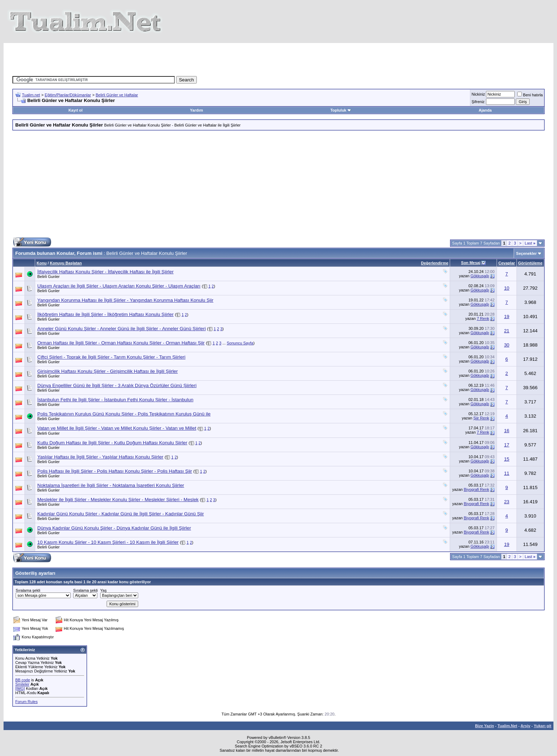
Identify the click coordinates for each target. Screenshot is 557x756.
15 (507, 459)
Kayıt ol (76, 110)
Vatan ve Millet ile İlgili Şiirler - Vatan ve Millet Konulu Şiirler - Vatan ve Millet (117, 428)
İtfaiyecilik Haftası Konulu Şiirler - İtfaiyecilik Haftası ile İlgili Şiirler (106, 272)
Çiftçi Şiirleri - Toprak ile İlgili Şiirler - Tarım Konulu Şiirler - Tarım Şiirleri (111, 357)
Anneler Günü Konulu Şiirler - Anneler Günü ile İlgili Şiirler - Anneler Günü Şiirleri (121, 329)
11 (507, 473)
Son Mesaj (471, 263)
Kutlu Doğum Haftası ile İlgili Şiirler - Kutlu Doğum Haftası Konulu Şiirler (112, 443)
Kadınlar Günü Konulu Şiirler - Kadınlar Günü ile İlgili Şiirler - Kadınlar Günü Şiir (121, 514)
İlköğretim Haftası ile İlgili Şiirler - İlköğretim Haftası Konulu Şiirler (106, 314)
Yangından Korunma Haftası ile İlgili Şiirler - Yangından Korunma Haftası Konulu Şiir (125, 300)
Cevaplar (507, 263)
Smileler (22, 684)
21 (507, 331)
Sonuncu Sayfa (240, 343)
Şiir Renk (481, 418)
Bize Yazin (485, 726)
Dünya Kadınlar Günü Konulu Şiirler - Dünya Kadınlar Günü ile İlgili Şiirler (114, 528)
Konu (42, 263)
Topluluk (341, 110)
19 (507, 317)
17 (507, 445)
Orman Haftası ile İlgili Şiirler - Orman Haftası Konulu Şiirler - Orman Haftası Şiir (121, 343)
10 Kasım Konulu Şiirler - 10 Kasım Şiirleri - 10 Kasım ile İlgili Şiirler (108, 542)
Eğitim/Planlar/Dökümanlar (68, 95)
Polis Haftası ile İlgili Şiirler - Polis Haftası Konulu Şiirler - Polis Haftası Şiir (115, 471)
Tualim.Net (507, 726)
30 (507, 345)
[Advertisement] (148, 59)
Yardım (197, 110)
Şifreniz (478, 102)
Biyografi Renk (476, 489)
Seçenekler (526, 253)
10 (507, 288)
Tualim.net (31, 95)
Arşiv (525, 726)
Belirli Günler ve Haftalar (117, 95)
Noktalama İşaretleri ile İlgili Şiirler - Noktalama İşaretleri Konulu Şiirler (111, 485)
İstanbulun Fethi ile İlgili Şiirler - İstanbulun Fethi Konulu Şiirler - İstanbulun (115, 400)
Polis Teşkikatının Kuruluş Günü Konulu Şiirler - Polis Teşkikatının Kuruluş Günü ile (124, 414)
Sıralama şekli (28, 590)
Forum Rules (26, 702)
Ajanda (485, 110)
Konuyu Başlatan (66, 263)
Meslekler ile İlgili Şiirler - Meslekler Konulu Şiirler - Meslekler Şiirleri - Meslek (118, 500)
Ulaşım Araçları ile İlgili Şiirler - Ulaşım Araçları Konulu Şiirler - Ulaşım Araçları (119, 286)
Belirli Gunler (48, 277)
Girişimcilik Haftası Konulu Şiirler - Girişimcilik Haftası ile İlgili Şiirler (107, 371)
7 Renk (483, 318)
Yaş (103, 590)
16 (507, 431)
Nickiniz (478, 94)
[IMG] (20, 688)
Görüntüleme (530, 263)
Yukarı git (542, 726)
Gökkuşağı (480, 276)
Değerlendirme (435, 263)
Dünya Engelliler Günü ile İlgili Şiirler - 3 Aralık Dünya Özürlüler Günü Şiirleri (117, 385)
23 (507, 502)
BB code (23, 680)
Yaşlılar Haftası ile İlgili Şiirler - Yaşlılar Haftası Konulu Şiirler (100, 457)
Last (530, 243)
